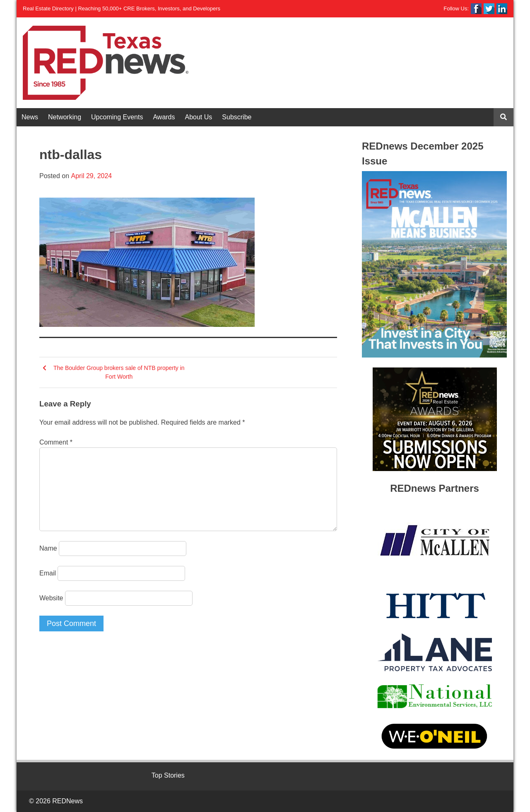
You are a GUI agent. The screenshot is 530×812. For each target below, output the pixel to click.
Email (48, 573)
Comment (56, 442)
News (30, 117)
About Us (199, 117)
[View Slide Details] (434, 264)
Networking (65, 117)
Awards (164, 117)
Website (51, 598)
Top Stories (168, 775)
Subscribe (237, 117)
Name (48, 548)
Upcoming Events (117, 117)
